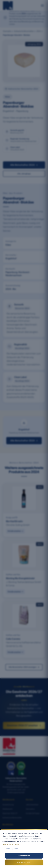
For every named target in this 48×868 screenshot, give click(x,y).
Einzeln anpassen (11, 849)
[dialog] (24, 848)
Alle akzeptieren (24, 862)
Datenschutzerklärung (11, 844)
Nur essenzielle (24, 856)
